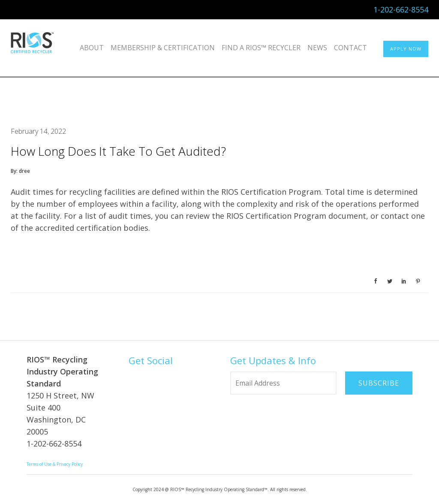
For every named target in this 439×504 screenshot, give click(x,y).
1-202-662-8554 (401, 9)
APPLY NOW (406, 49)
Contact (350, 48)
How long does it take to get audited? (118, 151)
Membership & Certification (163, 48)
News (317, 48)
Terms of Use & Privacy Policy (55, 464)
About (92, 48)
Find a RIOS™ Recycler (261, 48)
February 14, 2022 (38, 131)
